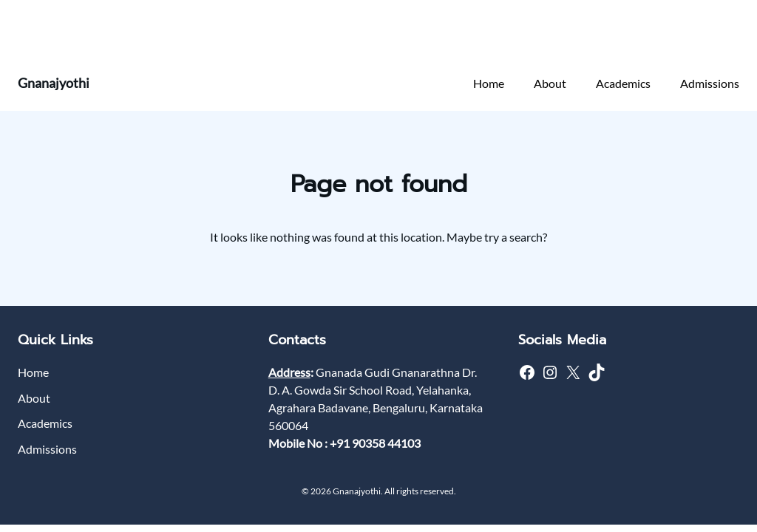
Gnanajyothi (54, 83)
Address (289, 372)
